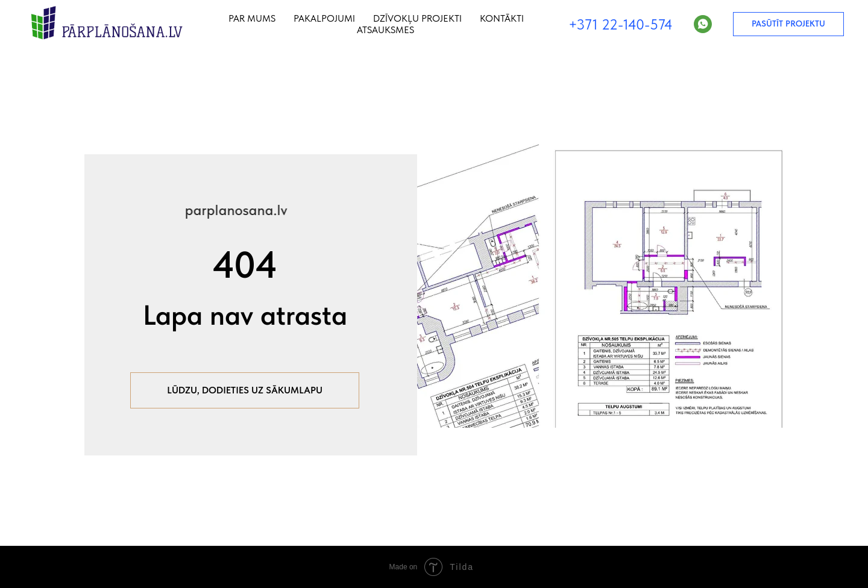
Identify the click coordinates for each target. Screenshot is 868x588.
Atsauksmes (385, 30)
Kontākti (502, 18)
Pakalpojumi (324, 18)
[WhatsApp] (703, 24)
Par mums (252, 18)
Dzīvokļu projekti (417, 18)
